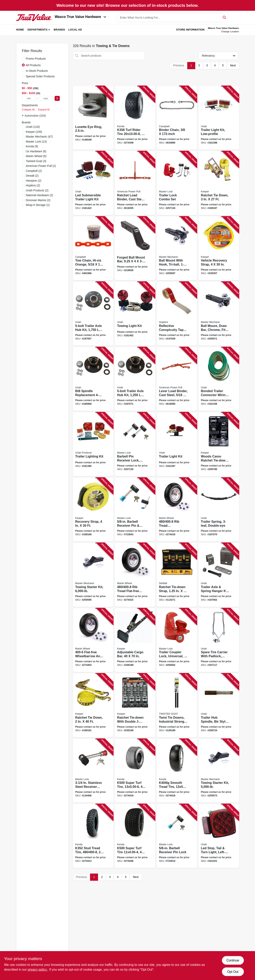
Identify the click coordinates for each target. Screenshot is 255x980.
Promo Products (36, 59)
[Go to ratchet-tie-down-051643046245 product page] (93, 705)
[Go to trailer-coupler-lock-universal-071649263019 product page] (177, 640)
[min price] (29, 98)
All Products (33, 65)
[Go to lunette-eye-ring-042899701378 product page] (93, 118)
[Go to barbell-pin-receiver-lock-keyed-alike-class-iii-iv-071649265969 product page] (135, 444)
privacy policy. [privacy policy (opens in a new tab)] (38, 970)
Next (233, 65)
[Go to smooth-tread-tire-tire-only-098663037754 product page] (177, 771)
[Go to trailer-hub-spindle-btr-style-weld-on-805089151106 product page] (219, 705)
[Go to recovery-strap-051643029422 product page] (93, 510)
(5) (36, 156)
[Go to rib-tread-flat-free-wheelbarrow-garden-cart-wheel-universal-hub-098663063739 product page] (135, 575)
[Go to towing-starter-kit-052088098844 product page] (93, 575)
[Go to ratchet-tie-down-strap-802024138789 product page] (177, 575)
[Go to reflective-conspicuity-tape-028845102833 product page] (177, 314)
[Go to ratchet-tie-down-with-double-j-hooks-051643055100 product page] (135, 705)
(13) (36, 142)
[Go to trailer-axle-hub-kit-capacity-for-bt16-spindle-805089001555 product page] (135, 379)
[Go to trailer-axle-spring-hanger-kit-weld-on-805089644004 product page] (219, 575)
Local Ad (75, 30)
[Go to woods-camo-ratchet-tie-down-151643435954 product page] (219, 444)
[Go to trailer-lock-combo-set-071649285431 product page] (177, 183)
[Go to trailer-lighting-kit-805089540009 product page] (93, 444)
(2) (41, 166)
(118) (33, 127)
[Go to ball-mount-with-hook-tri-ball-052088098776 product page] (177, 248)
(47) (39, 137)
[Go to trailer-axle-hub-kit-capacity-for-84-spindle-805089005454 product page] (93, 314)
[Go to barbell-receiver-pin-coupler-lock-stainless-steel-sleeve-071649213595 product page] (135, 510)
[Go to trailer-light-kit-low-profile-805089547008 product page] (219, 118)
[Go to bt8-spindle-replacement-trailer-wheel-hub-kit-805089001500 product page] (93, 379)
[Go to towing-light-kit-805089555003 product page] (135, 314)
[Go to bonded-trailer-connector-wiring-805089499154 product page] (219, 379)
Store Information (190, 30)
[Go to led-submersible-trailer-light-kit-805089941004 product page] (93, 183)
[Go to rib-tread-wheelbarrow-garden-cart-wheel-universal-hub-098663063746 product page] (177, 510)
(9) (32, 146)
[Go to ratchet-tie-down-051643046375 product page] (219, 183)
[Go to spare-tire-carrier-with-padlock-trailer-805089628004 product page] (219, 640)
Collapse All (28, 110)
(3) (36, 161)
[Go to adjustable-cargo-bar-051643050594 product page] (135, 640)
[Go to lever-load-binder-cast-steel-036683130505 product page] (177, 379)
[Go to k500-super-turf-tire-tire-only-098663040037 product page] (135, 771)
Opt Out (233, 972)
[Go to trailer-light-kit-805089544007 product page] (177, 444)
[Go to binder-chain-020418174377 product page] (177, 118)
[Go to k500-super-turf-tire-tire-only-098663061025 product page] (135, 836)
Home (20, 30)
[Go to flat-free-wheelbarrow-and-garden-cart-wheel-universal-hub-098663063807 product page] (93, 640)
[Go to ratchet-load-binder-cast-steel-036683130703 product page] (135, 183)
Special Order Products (40, 76)
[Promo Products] (23, 58)
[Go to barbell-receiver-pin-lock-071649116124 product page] (177, 836)
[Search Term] (173, 18)
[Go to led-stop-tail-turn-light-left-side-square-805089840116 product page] (219, 836)
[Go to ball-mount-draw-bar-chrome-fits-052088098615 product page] (219, 314)
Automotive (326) (35, 116)
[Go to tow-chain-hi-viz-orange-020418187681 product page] (93, 248)
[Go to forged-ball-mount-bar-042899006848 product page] (135, 248)
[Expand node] (23, 115)
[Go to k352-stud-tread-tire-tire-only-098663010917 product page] (93, 836)
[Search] (225, 17)
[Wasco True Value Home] (34, 18)
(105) (34, 132)
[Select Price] (57, 98)
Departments (37, 30)
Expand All (44, 110)
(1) (38, 205)
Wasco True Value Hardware (81, 17)
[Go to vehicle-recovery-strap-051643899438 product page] (219, 248)
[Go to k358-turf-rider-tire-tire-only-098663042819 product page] (135, 118)
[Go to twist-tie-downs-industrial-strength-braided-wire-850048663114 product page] (177, 705)
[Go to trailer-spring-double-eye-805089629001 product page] (219, 510)
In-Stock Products (37, 71)
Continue (233, 960)
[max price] (46, 98)
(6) (36, 151)
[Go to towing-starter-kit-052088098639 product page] (219, 771)
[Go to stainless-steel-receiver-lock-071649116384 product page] (93, 771)
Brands (59, 30)
